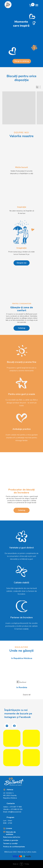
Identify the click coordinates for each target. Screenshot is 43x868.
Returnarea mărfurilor (12, 837)
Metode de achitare (11, 833)
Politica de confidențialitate (14, 847)
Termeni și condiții (10, 843)
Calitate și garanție (11, 840)
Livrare (9, 828)
